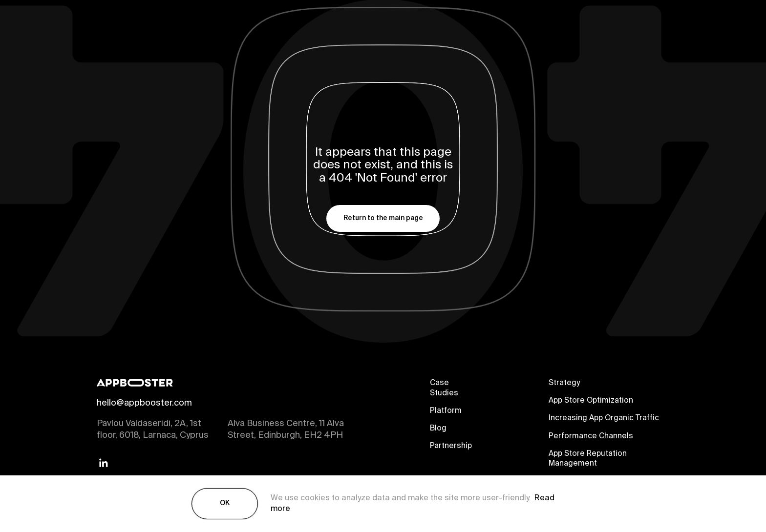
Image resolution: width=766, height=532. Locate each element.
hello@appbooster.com (144, 404)
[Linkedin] (104, 464)
